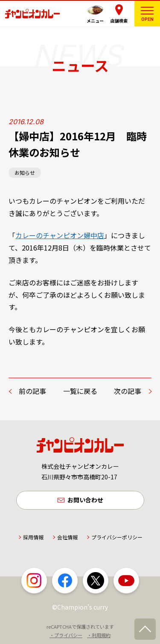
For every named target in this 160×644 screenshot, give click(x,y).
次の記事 (128, 391)
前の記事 (32, 391)
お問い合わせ (85, 500)
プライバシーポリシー (117, 537)
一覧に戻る (80, 391)
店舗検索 (119, 21)
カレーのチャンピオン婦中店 (60, 235)
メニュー (95, 21)
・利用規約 (99, 635)
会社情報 (67, 537)
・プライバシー (66, 635)
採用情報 (33, 537)
